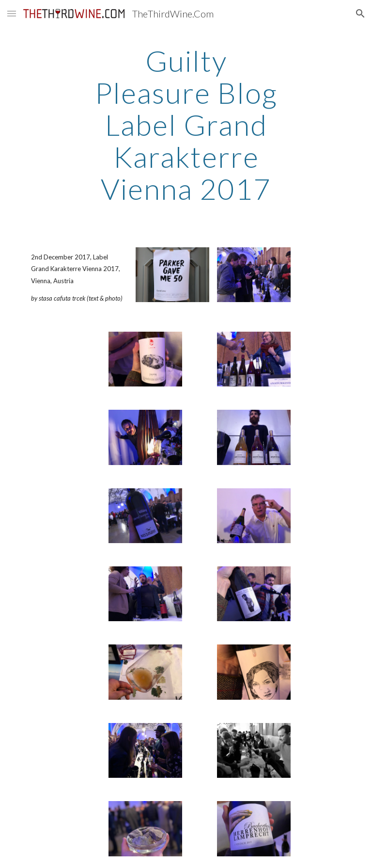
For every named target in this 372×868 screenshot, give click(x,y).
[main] (186, 125)
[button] (12, 13)
